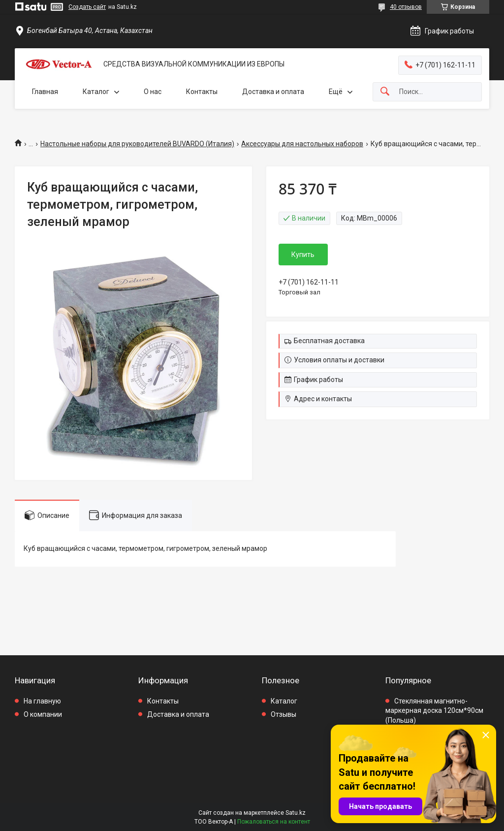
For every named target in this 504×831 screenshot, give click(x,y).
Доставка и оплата (273, 92)
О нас (153, 92)
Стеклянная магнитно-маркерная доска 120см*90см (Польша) (434, 711)
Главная (45, 92)
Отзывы (283, 714)
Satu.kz (296, 813)
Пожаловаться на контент (274, 822)
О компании (43, 714)
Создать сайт (87, 7)
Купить (303, 255)
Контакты (202, 92)
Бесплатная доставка (329, 341)
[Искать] (385, 92)
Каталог (96, 92)
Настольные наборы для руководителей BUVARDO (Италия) (137, 144)
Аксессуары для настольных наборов (302, 144)
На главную (42, 701)
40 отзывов (406, 7)
